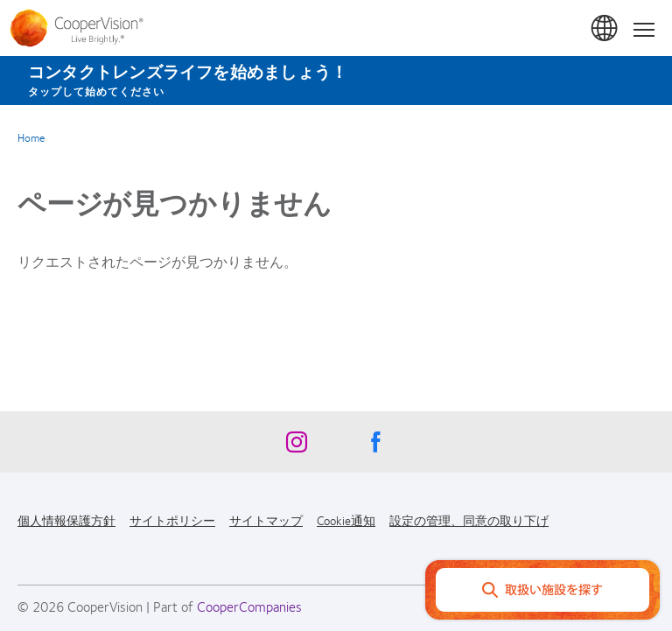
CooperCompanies (249, 606)
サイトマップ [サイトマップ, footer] (266, 520)
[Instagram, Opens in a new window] (297, 446)
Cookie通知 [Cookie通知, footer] (346, 520)
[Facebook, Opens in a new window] (375, 446)
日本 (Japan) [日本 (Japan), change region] (605, 29)
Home (31, 137)
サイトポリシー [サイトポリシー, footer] (172, 520)
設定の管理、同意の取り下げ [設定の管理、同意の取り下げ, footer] (469, 520)
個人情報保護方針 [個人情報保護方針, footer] (66, 520)
